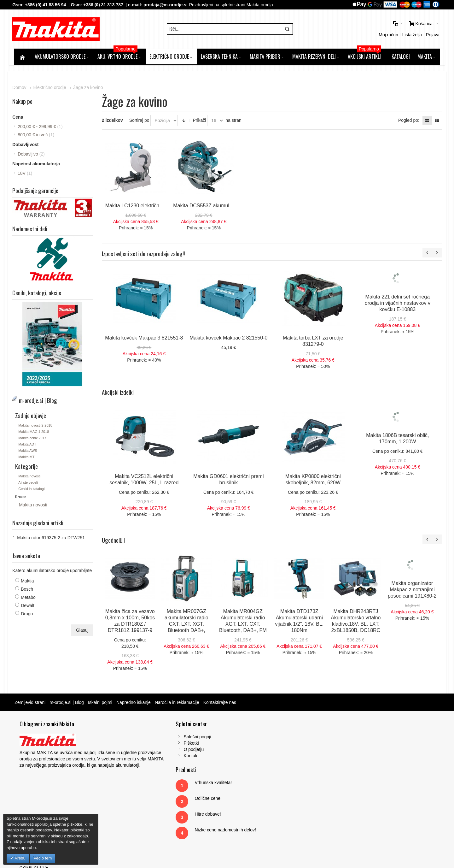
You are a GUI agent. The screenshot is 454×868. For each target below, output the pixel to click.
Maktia (29, 582)
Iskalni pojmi (102, 704)
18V (26, 175)
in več (38, 137)
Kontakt (142, 757)
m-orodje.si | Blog (68, 704)
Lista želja (359, 30)
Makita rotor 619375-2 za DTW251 (52, 539)
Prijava (379, 30)
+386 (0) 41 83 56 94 (47, 5)
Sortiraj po (140, 122)
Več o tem (43, 858)
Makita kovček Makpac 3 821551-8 (145, 339)
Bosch (29, 590)
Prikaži (200, 122)
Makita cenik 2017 (34, 439)
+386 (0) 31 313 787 (105, 5)
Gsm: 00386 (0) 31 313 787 (363, 782)
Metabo (30, 599)
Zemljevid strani (32, 704)
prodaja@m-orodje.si (167, 5)
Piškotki (142, 744)
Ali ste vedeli (30, 484)
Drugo (28, 615)
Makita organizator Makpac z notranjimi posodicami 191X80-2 (413, 591)
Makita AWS (29, 452)
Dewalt (29, 607)
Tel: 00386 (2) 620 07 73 (360, 776)
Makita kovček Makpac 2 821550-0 (229, 339)
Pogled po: (407, 122)
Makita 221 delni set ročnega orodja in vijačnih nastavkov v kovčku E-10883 (398, 304)
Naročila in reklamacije (179, 704)
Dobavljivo (33, 156)
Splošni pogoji (148, 738)
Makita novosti (31, 477)
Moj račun (335, 30)
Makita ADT (29, 446)
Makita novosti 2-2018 (37, 427)
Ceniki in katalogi (33, 490)
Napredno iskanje (135, 704)
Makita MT (28, 458)
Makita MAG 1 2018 (35, 433)
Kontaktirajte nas (221, 704)
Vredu (20, 858)
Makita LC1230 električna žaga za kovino (152, 207)
